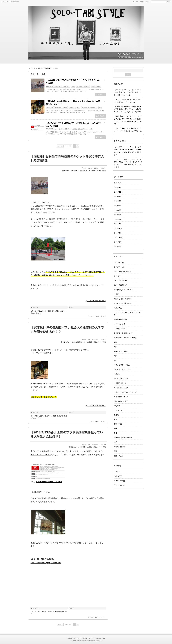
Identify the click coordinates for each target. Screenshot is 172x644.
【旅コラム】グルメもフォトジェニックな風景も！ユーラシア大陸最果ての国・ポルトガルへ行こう (128, 92)
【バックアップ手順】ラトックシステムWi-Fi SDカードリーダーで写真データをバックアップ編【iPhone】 (128, 150)
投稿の (118, 476)
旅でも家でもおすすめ (122, 365)
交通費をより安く (75, 108)
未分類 (116, 415)
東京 (115, 419)
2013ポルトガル (120, 267)
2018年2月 (118, 219)
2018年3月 (118, 215)
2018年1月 (118, 224)
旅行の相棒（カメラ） (122, 397)
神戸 (115, 442)
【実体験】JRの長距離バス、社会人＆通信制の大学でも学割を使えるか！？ (73, 103)
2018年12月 (118, 192)
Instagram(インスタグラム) (124, 290)
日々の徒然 (118, 410)
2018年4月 (118, 210)
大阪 (115, 356)
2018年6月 (118, 201)
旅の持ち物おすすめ (121, 379)
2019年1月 (118, 187)
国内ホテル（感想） (121, 351)
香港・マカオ (119, 456)
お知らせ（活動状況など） (123, 303)
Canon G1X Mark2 (120, 281)
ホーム (60, 146)
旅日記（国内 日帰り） (122, 388)
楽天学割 (40, 353)
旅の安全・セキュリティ (123, 369)
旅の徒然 (117, 374)
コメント (92, 317)
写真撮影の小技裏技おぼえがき (125, 338)
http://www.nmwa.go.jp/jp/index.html (46, 563)
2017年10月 (118, 237)
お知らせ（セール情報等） (62, 129)
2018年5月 (118, 206)
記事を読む (100, 94)
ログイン (117, 472)
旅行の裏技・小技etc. (83, 86)
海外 (115, 428)
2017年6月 (118, 247)
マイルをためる (119, 324)
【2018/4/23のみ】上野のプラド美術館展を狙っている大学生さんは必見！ (73, 124)
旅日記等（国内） (120, 383)
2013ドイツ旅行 (120, 262)
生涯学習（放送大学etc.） (62, 86)
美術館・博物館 (96, 86)
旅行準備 (117, 406)
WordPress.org (119, 485)
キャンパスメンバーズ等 (41, 455)
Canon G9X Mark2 (120, 285)
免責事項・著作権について (123, 333)
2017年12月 (118, 228)
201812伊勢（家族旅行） (123, 272)
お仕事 (116, 294)
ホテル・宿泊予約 (120, 320)
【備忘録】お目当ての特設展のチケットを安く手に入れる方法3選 (73, 81)
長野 (115, 451)
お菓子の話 (118, 308)
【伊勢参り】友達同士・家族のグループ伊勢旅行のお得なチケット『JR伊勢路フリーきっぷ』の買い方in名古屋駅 (128, 109)
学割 (73, 86)
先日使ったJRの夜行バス (41, 384)
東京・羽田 (118, 424)
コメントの (119, 481)
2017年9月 (118, 242)
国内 (115, 342)
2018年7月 (118, 197)
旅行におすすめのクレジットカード (127, 392)
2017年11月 (118, 233)
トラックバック (101, 317)
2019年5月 (118, 183)
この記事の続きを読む (96, 301)
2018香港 (117, 276)
